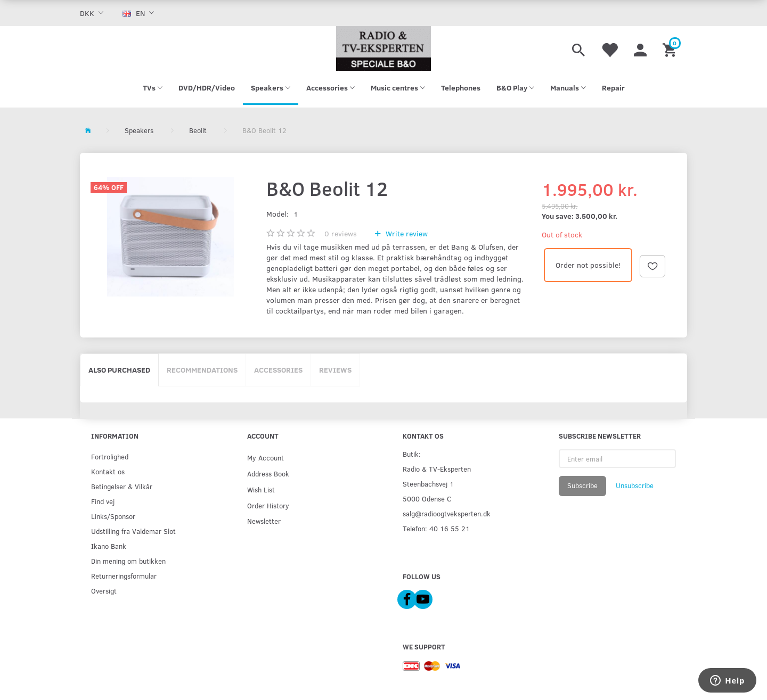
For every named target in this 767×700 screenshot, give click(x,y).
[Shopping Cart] (671, 48)
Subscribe (582, 485)
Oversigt (104, 591)
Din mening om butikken (128, 561)
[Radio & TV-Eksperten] (383, 48)
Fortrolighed (110, 456)
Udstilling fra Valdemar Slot (133, 531)
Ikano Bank (109, 546)
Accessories (278, 370)
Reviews (335, 370)
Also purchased (119, 370)
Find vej (103, 501)
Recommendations (202, 370)
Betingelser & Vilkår (122, 486)
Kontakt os (108, 471)
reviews (341, 233)
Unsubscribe (635, 485)
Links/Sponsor (113, 516)
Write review (406, 233)
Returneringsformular (124, 576)
